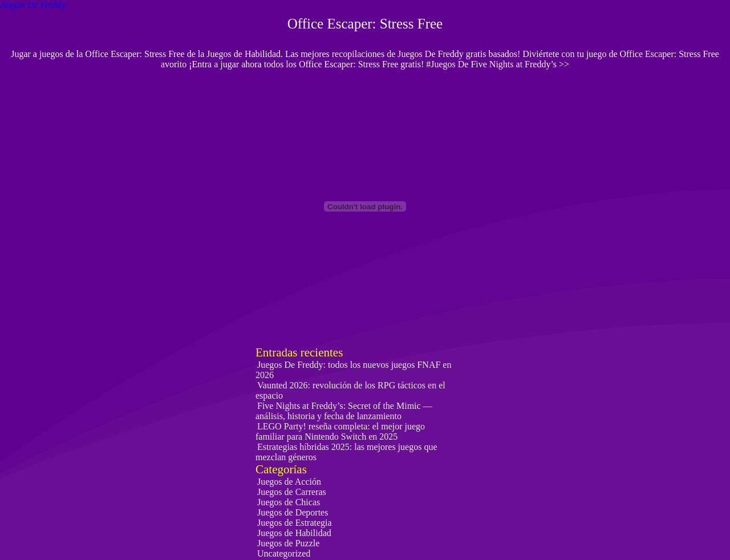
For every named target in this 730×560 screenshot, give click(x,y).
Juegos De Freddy (33, 5)
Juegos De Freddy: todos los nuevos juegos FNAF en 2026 (353, 370)
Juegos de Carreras (292, 492)
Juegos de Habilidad (294, 533)
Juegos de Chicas (289, 502)
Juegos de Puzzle (288, 543)
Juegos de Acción (289, 482)
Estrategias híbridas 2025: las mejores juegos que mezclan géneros (346, 452)
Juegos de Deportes (293, 512)
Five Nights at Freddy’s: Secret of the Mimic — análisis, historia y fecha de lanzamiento (344, 411)
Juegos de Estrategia (295, 523)
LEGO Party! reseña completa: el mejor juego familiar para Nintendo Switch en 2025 (340, 431)
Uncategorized (284, 553)
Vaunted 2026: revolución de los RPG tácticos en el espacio (350, 390)
